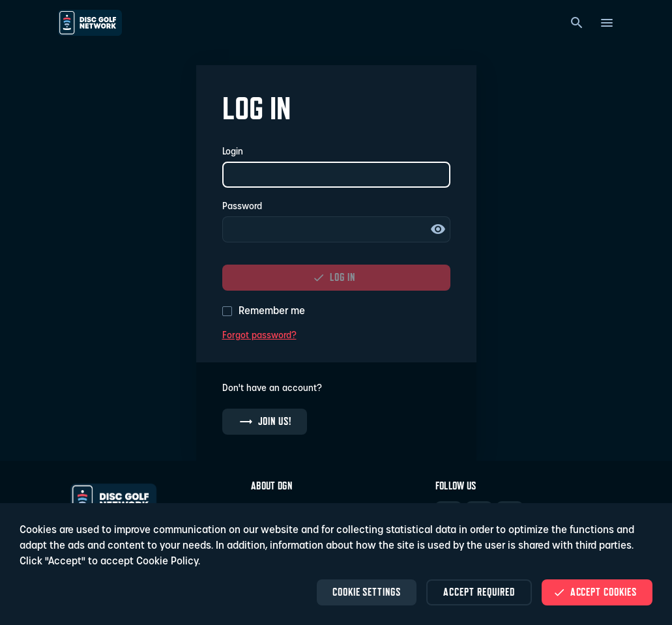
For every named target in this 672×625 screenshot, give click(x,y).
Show (438, 229)
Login (233, 152)
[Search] (577, 23)
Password (242, 207)
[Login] (336, 175)
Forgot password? (259, 336)
